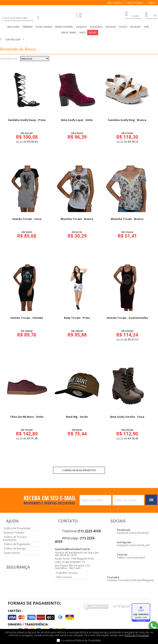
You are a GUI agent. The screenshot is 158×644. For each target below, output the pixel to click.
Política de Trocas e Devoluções (15, 538)
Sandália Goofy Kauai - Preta (27, 120)
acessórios (96, 27)
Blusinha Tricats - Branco (77, 219)
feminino (28, 27)
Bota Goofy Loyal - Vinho (77, 120)
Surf (146, 27)
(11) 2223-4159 (89, 531)
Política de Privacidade (17, 528)
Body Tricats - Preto (77, 318)
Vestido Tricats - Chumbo (27, 318)
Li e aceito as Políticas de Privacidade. (81, 640)
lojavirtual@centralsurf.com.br (73, 549)
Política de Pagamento (17, 544)
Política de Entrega (15, 548)
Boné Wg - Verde (77, 417)
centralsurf (13, 39)
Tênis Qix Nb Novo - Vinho (27, 417)
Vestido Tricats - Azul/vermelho (127, 318)
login (132, 14)
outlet (93, 33)
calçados (81, 27)
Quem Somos (12, 553)
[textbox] (18, 18)
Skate (82, 33)
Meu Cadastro (115, 3)
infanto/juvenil (64, 27)
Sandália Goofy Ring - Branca (127, 120)
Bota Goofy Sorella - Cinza (127, 417)
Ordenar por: (9, 59)
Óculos (123, 27)
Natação (136, 27)
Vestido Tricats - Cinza (27, 219)
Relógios (111, 27)
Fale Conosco (64, 577)
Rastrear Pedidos (14, 533)
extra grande (44, 27)
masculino (13, 27)
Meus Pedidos (135, 3)
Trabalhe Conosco (67, 573)
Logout (152, 3)
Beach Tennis (69, 33)
